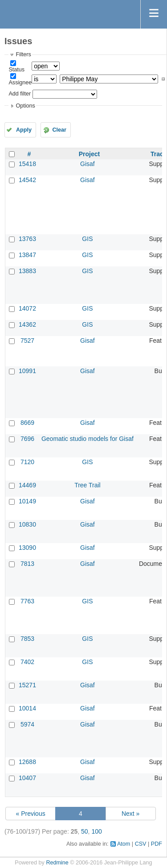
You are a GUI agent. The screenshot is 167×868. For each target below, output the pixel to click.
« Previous (31, 814)
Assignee (20, 83)
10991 (27, 371)
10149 (27, 501)
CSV (141, 844)
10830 (27, 524)
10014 (27, 708)
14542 (27, 180)
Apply (24, 130)
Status (16, 70)
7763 (27, 601)
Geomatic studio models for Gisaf (88, 439)
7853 (27, 639)
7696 (27, 439)
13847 (27, 255)
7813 (27, 564)
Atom (124, 844)
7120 (27, 462)
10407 (27, 778)
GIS (87, 239)
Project (89, 154)
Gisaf (88, 164)
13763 (27, 239)
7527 (27, 341)
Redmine (57, 863)
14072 (27, 308)
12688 (27, 762)
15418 (27, 164)
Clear (59, 130)
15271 (27, 685)
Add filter (20, 94)
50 (85, 831)
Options (25, 106)
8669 (27, 423)
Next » (130, 814)
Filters (23, 54)
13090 (27, 548)
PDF (157, 844)
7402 (27, 662)
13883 (27, 271)
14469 (27, 485)
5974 (27, 724)
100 (96, 831)
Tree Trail (88, 485)
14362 (27, 324)
